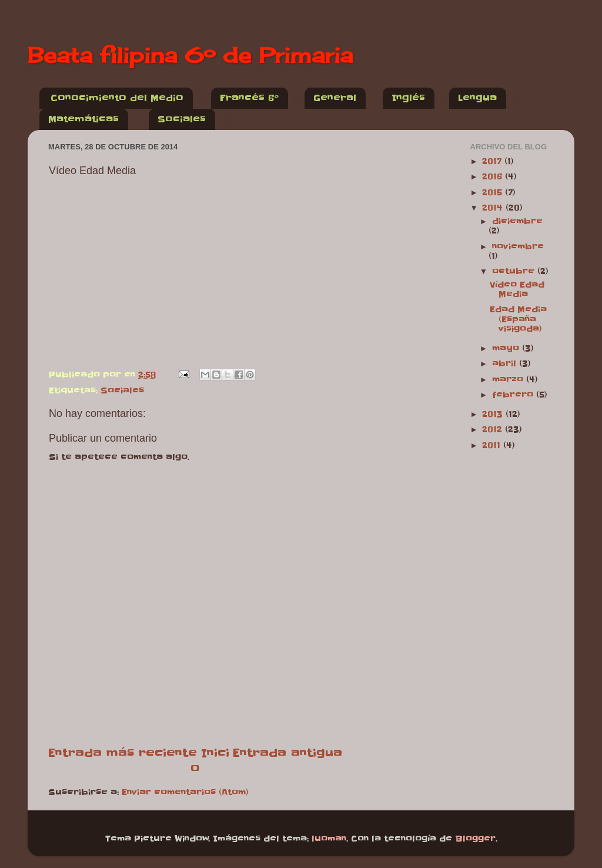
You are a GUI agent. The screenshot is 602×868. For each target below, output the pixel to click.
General (335, 98)
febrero (514, 395)
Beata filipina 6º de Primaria (190, 55)
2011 (493, 445)
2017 (493, 161)
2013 (494, 414)
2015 (494, 193)
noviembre (518, 247)
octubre (515, 271)
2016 (494, 177)
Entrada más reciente (123, 753)
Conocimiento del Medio (117, 98)
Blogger (475, 839)
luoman (329, 839)
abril (506, 364)
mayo (507, 348)
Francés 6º (249, 98)
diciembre (517, 221)
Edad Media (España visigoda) (518, 319)
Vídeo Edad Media (517, 290)
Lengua (477, 98)
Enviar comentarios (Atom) (185, 792)
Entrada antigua (287, 753)
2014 (494, 208)
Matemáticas (83, 119)
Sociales (182, 119)
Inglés (408, 98)
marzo (509, 380)
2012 (494, 430)
